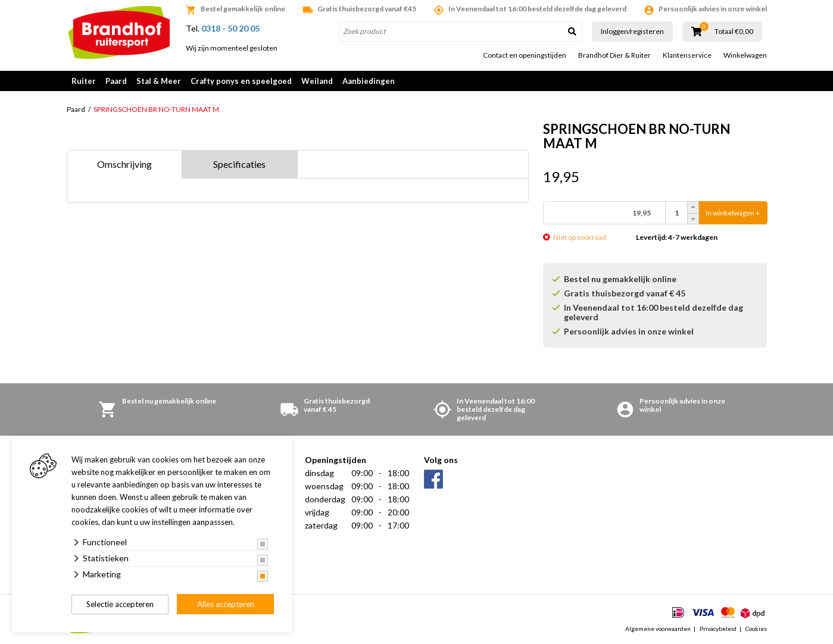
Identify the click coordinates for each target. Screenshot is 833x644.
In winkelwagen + (733, 213)
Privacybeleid (718, 629)
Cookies (756, 629)
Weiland (317, 81)
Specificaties (239, 164)
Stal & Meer (159, 81)
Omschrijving (124, 164)
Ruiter (84, 81)
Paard (116, 81)
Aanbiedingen (369, 81)
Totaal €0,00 (734, 32)
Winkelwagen (745, 55)
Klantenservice (687, 55)
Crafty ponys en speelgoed (241, 81)
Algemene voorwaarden (658, 629)
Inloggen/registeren (632, 31)
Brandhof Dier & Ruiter (614, 55)
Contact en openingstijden (525, 55)
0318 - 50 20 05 (230, 28)
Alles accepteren (226, 604)
